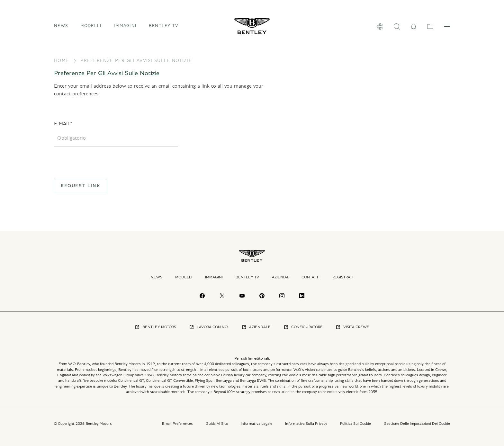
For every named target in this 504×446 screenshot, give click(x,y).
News (61, 26)
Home (61, 61)
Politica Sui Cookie (355, 424)
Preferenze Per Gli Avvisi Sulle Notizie (136, 61)
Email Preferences (177, 424)
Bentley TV (164, 26)
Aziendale (256, 327)
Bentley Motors (155, 327)
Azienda (280, 277)
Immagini (125, 26)
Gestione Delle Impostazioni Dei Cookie (417, 424)
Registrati (343, 277)
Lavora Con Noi (209, 327)
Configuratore (303, 327)
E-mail (62, 124)
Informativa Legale (256, 424)
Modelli (184, 277)
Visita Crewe (352, 327)
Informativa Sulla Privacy (306, 424)
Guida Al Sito (217, 424)
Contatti (310, 277)
